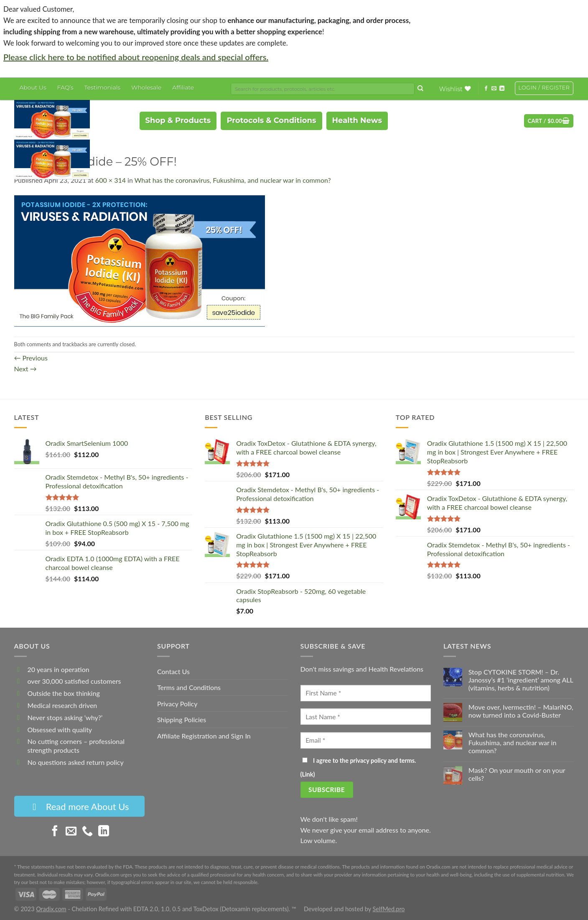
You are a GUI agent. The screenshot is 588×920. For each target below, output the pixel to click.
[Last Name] (366, 717)
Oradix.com (51, 909)
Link (307, 774)
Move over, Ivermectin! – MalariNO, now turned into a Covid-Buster (521, 711)
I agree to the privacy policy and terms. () (358, 767)
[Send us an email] (494, 88)
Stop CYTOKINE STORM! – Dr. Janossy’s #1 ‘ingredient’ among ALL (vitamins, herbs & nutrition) (521, 680)
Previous (31, 358)
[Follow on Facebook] (486, 88)
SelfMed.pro (388, 909)
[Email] (366, 740)
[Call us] (87, 832)
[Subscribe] (327, 790)
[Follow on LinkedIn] (502, 88)
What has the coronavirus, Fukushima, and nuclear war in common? (233, 180)
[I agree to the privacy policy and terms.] (305, 760)
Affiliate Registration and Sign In (204, 736)
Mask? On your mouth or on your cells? (517, 774)
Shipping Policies (182, 719)
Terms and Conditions (189, 687)
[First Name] (366, 693)
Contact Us (173, 671)
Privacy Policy (177, 704)
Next (25, 369)
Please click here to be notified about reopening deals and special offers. (136, 57)
